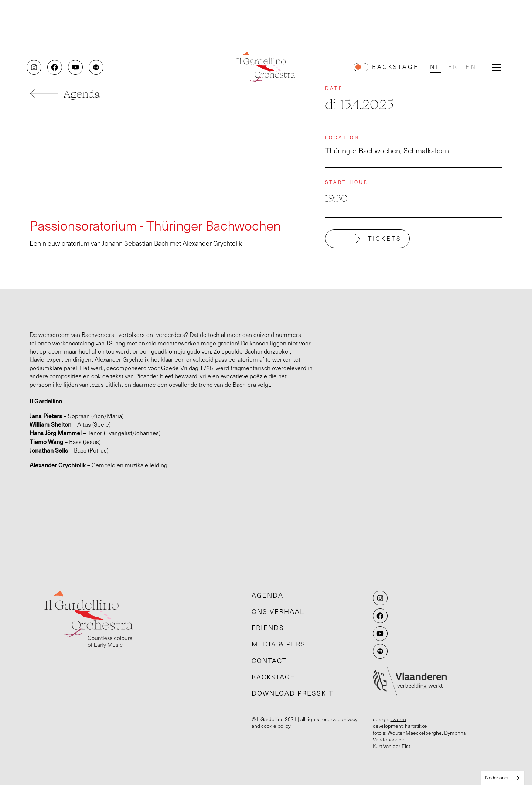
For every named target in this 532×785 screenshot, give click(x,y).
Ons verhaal (278, 611)
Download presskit (293, 693)
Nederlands (497, 778)
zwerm (398, 719)
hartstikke (416, 726)
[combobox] (503, 778)
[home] (266, 67)
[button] (497, 67)
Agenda (267, 595)
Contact (269, 661)
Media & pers (279, 644)
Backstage (395, 67)
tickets (385, 238)
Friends (268, 628)
